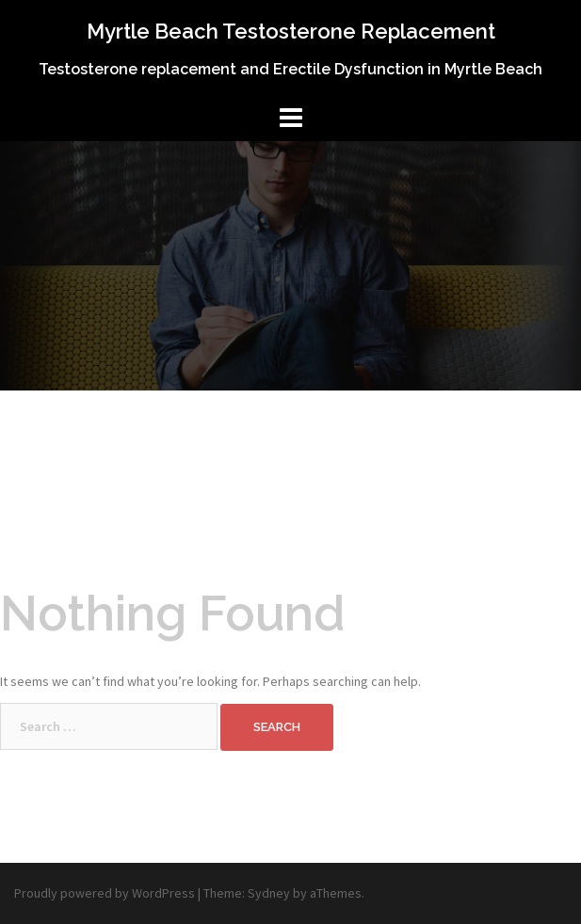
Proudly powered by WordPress (105, 893)
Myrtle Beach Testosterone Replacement (291, 31)
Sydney (269, 893)
